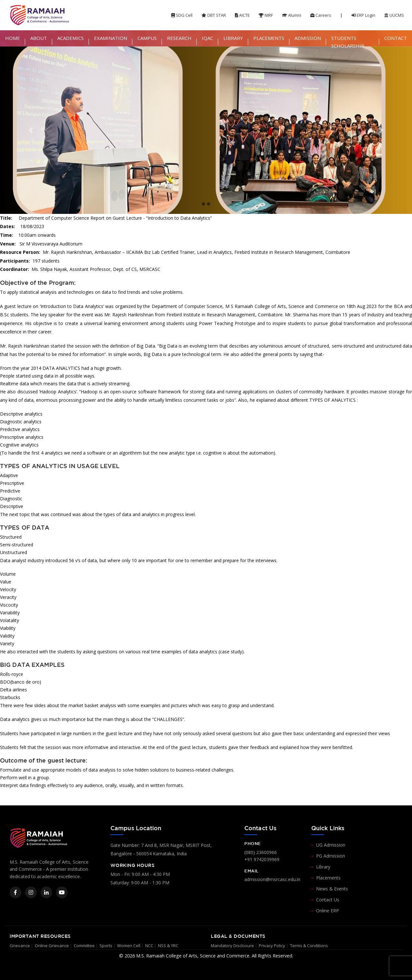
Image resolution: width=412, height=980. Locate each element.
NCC (149, 946)
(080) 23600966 (261, 852)
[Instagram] (31, 892)
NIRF (266, 15)
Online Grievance (52, 946)
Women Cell (129, 946)
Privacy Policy (272, 946)
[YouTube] (62, 892)
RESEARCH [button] (179, 38)
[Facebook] (15, 892)
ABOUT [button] (39, 38)
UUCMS (394, 15)
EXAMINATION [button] (111, 38)
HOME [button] (13, 38)
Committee (84, 946)
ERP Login (363, 15)
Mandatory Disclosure (232, 946)
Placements (328, 878)
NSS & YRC (168, 946)
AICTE (242, 15)
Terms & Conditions (309, 946)
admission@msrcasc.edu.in (272, 879)
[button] (31, 130)
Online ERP (328, 911)
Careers (321, 15)
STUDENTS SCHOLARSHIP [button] (348, 42)
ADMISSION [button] (308, 38)
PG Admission (331, 856)
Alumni (292, 15)
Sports (106, 946)
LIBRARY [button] (233, 38)
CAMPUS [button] (147, 38)
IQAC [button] (207, 38)
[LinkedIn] (46, 892)
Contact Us (328, 900)
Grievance (20, 946)
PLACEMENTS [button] (269, 38)
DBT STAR (214, 15)
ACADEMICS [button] (70, 38)
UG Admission (331, 845)
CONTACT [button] (396, 38)
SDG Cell (182, 15)
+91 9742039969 (262, 859)
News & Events (332, 889)
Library (323, 867)
